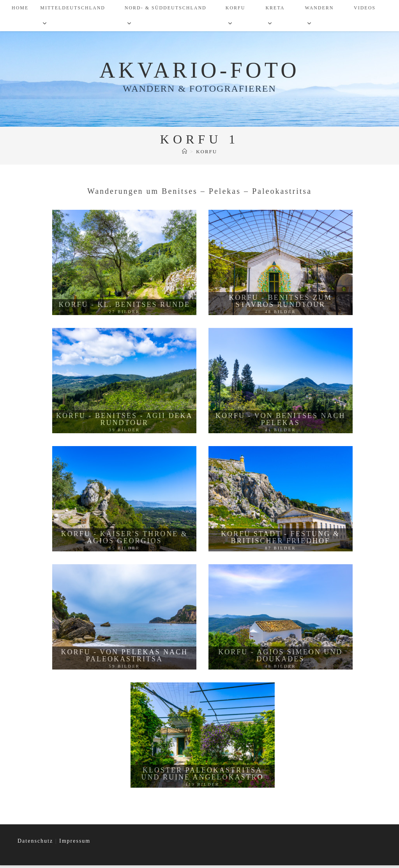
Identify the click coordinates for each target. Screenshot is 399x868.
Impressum (75, 844)
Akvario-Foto (200, 72)
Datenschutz (36, 844)
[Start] (185, 154)
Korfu (207, 154)
